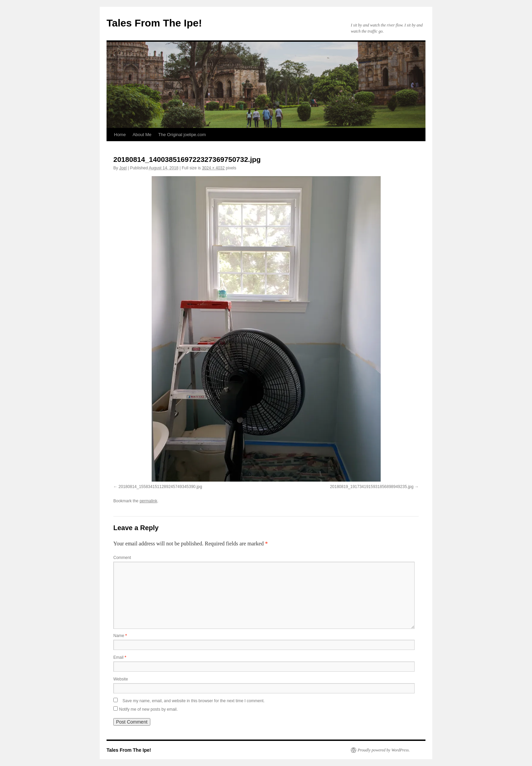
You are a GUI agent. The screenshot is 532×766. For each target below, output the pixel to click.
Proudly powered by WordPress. (384, 750)
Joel (123, 168)
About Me (142, 135)
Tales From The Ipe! (154, 23)
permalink (148, 501)
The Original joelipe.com (182, 135)
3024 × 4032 (213, 168)
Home (120, 135)
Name (120, 636)
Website (121, 679)
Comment (122, 558)
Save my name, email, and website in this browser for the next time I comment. (194, 701)
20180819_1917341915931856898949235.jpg (372, 487)
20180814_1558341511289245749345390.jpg (160, 487)
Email (120, 657)
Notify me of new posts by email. (148, 709)
